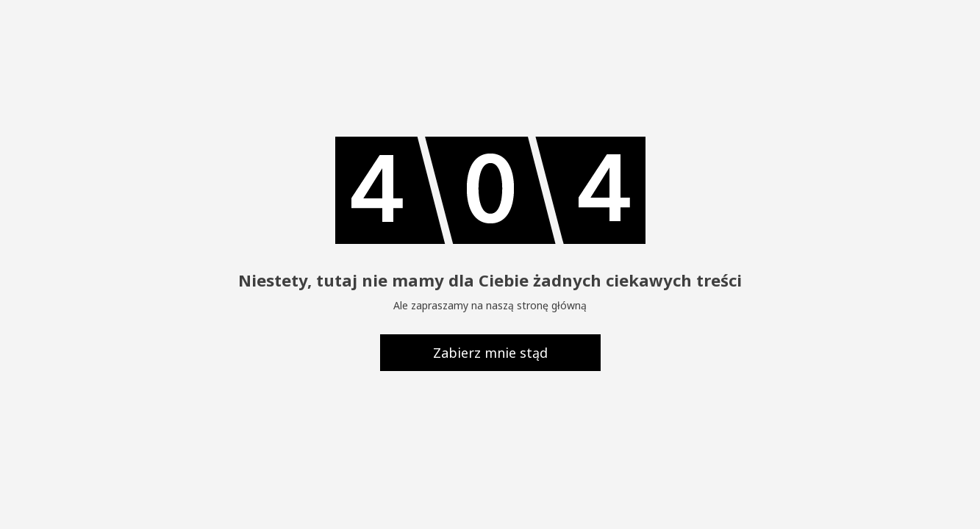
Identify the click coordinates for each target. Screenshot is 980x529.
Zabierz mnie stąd (490, 353)
